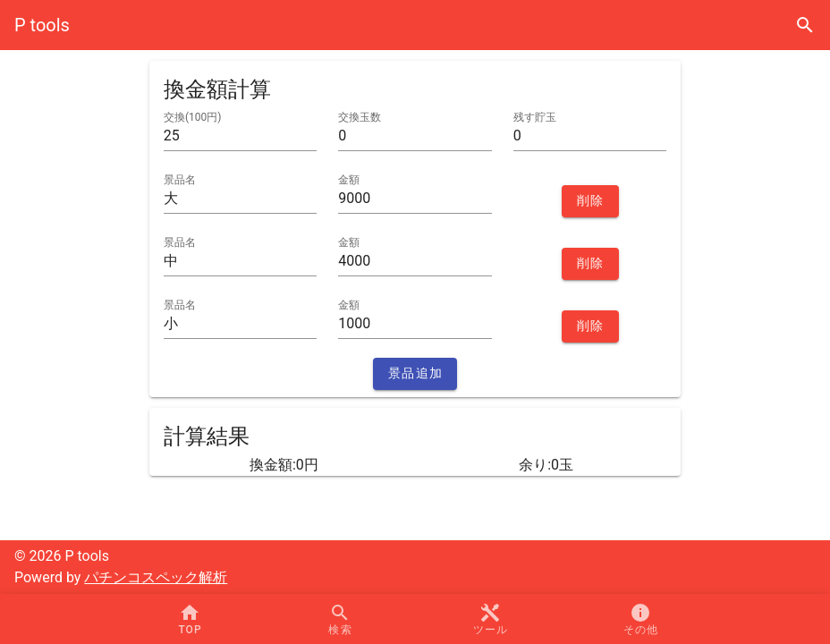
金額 (349, 180)
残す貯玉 (535, 117)
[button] (490, 619)
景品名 (180, 180)
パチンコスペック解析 (156, 577)
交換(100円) (193, 117)
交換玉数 (360, 117)
